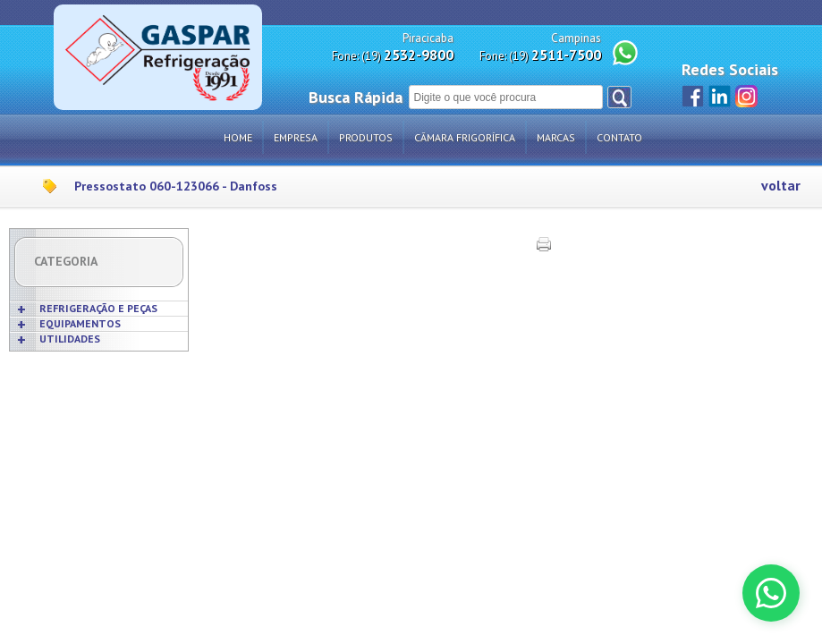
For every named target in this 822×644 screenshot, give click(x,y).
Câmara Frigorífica (465, 137)
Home (238, 137)
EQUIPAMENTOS (80, 323)
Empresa (296, 137)
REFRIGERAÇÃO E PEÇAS (98, 308)
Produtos (366, 137)
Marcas (556, 137)
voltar (781, 186)
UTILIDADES (70, 339)
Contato (619, 137)
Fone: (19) (393, 55)
